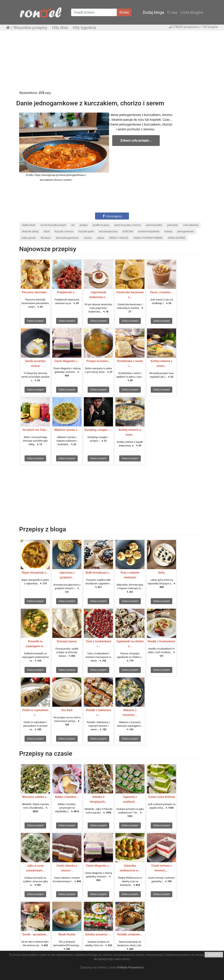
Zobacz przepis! (35, 321)
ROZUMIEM (214, 955)
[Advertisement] (112, 63)
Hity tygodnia (84, 28)
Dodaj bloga (153, 12)
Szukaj (124, 12)
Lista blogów (192, 12)
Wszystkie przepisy (30, 28)
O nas (172, 12)
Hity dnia (60, 28)
